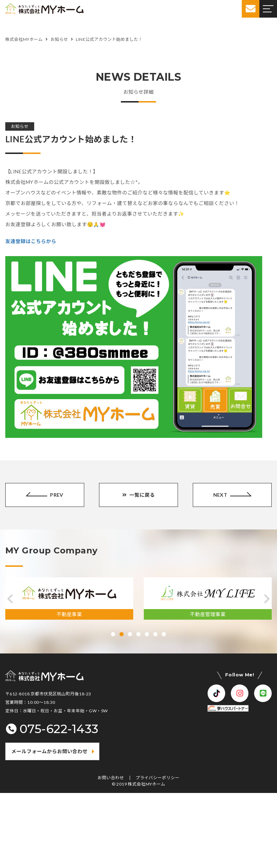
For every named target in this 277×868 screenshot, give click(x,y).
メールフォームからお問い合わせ (50, 751)
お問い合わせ (111, 778)
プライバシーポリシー (158, 778)
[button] (10, 599)
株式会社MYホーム (147, 784)
